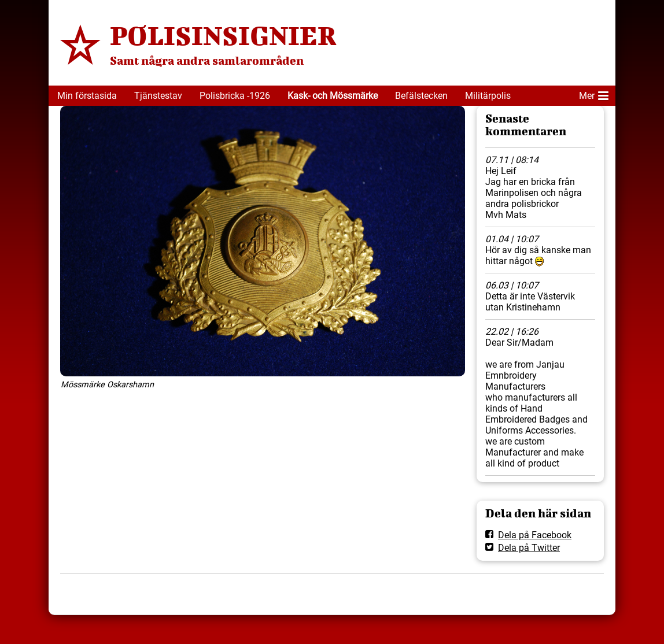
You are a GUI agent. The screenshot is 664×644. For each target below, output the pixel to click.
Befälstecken (421, 96)
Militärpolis (488, 96)
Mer (594, 94)
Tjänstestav (158, 96)
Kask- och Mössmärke (333, 96)
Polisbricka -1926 (235, 96)
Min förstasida (87, 96)
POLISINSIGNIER (223, 35)
